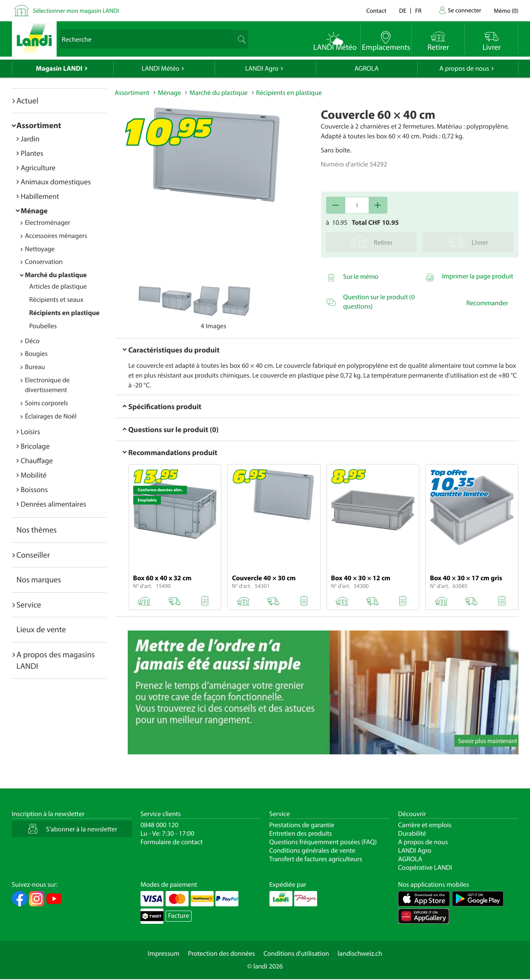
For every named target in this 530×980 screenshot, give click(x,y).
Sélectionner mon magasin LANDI (76, 10)
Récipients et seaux (56, 300)
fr (418, 10)
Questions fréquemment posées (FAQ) (323, 842)
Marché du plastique (56, 275)
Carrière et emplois (425, 825)
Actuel (27, 100)
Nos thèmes (37, 530)
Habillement (40, 196)
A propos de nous (464, 69)
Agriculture (38, 168)
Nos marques (39, 579)
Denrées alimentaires (54, 504)
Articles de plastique (58, 287)
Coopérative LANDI (425, 868)
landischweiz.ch (360, 954)
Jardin (30, 139)
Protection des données (221, 954)
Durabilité (412, 834)
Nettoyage (40, 249)
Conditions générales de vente (312, 851)
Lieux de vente (41, 629)
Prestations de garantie (302, 825)
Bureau (35, 367)
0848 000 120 (159, 825)
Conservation (44, 262)
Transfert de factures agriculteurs (316, 859)
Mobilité (34, 475)
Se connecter (464, 10)
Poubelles (43, 326)
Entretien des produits (301, 834)
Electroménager (48, 223)
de (403, 10)
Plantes (32, 153)
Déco (33, 341)
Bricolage (35, 446)
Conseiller (33, 555)
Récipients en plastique (64, 313)
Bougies (36, 354)
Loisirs (31, 431)
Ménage (34, 211)
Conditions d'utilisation (296, 954)
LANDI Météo (161, 69)
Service (29, 605)
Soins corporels (47, 403)
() (506, 10)
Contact (376, 10)
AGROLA (367, 69)
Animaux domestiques (56, 182)
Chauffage (37, 460)
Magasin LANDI (59, 69)
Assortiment (39, 125)
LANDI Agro (262, 69)
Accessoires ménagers (56, 236)
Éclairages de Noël (51, 416)
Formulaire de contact (172, 842)
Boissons (34, 489)
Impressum (163, 954)
